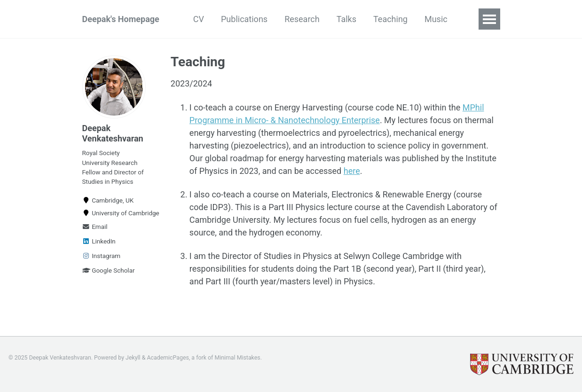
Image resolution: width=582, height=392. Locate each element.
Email (95, 227)
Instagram (102, 256)
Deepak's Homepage (121, 19)
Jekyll (133, 358)
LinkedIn (99, 241)
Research (302, 19)
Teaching (390, 19)
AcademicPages (168, 358)
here (352, 171)
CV (199, 19)
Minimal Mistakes (237, 358)
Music (436, 19)
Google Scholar (109, 270)
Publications (244, 19)
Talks (346, 19)
